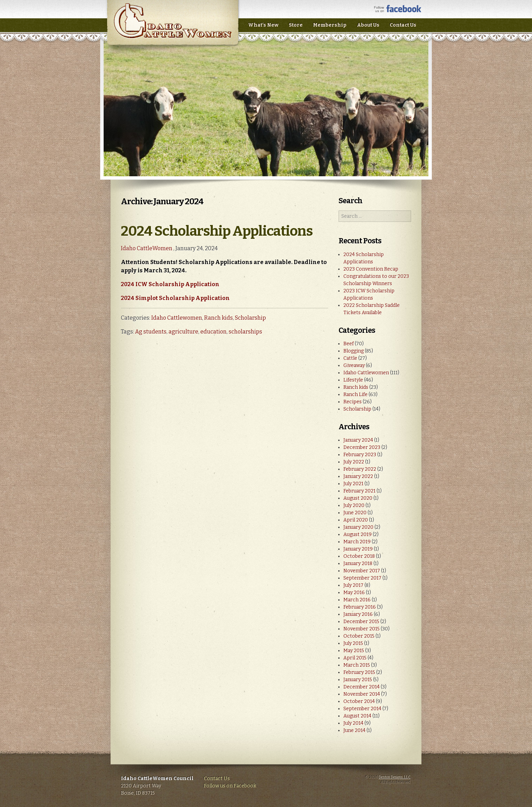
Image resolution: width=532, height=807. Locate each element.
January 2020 (358, 527)
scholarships (245, 332)
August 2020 (358, 498)
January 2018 (358, 564)
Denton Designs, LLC (395, 777)
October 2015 (359, 636)
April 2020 (356, 520)
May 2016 (354, 593)
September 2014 (362, 709)
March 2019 (357, 542)
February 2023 (360, 455)
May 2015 (354, 651)
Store (296, 25)
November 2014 (362, 694)
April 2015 (355, 658)
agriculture (183, 332)
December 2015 (361, 622)
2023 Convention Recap (371, 269)
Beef (349, 344)
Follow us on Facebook (230, 786)
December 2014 (362, 687)
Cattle (350, 358)
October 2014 (359, 701)
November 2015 (362, 629)
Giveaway (354, 365)
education (213, 332)
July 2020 (354, 505)
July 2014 (353, 723)
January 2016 (358, 614)
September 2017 (362, 578)
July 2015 (353, 643)
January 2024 (358, 440)
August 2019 (358, 534)
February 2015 (359, 672)
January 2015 (358, 680)
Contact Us (403, 25)
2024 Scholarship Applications (217, 231)
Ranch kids (218, 318)
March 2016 (357, 600)
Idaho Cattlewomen (177, 318)
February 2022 (360, 469)
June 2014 (354, 730)
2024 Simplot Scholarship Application (175, 298)
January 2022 (358, 476)
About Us (368, 25)
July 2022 (354, 462)
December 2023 (362, 447)
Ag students (151, 332)
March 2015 (357, 665)
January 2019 (358, 549)
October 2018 (359, 556)
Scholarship (250, 318)
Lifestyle (353, 380)
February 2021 (359, 491)
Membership (330, 25)
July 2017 (353, 585)
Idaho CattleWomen (173, 27)
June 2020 (355, 513)
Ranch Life (355, 395)
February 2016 (360, 607)
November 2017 (362, 571)
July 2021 (353, 484)
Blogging (354, 351)
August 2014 (357, 716)
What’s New (263, 25)
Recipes (353, 402)
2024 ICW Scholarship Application (170, 284)
